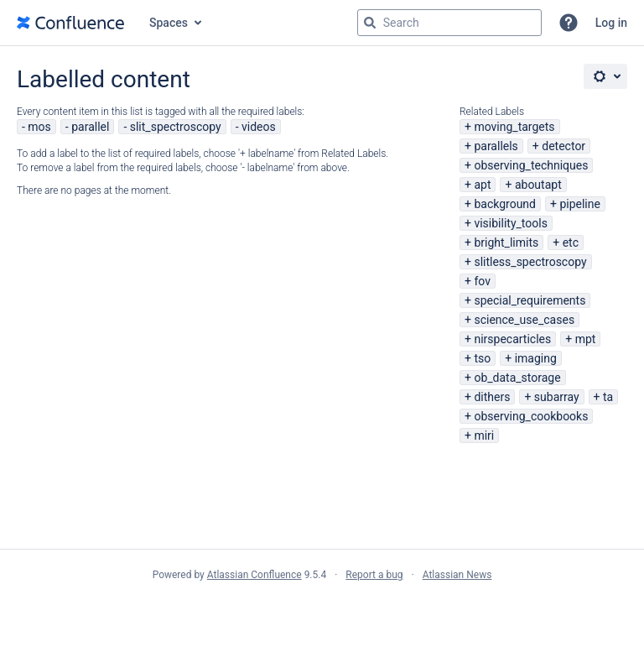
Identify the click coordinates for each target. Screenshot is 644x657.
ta (608, 397)
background (505, 204)
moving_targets (514, 127)
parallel (90, 127)
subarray (557, 397)
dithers (492, 397)
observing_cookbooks (531, 416)
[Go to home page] (70, 23)
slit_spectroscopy (176, 127)
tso (482, 358)
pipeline (580, 204)
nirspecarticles (512, 339)
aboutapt (538, 185)
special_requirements (530, 300)
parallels (496, 146)
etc (571, 242)
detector (563, 146)
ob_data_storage (517, 378)
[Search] (370, 23)
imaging (536, 358)
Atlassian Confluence (254, 575)
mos (39, 127)
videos (259, 127)
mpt (586, 339)
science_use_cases (524, 320)
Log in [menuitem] (611, 23)
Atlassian (322, 612)
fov (482, 281)
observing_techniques (531, 165)
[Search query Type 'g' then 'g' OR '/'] (449, 23)
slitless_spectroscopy (530, 262)
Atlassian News (457, 575)
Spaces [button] (169, 23)
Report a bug (374, 575)
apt (482, 185)
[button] (569, 23)
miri (484, 435)
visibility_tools (510, 223)
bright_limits (506, 242)
